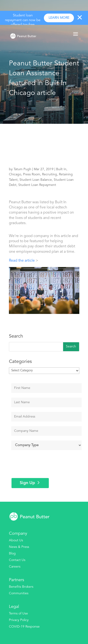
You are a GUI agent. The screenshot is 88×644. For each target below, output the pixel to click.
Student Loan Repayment (37, 185)
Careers (15, 567)
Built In (61, 169)
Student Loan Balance (36, 180)
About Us (16, 540)
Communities (19, 593)
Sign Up (27, 483)
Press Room (32, 174)
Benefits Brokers (21, 587)
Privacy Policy (19, 620)
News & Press (19, 547)
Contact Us (17, 560)
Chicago (15, 174)
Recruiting (50, 174)
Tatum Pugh (22, 169)
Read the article (22, 261)
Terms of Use (18, 614)
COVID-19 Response (24, 627)
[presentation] (47, 464)
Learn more (59, 18)
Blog (12, 554)
